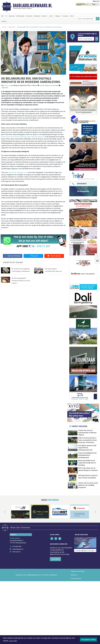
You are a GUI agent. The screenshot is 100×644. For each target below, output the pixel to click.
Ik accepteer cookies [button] (89, 640)
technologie (54, 86)
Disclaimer (74, 604)
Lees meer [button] (13, 641)
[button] (2, 544)
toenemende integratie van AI (18, 172)
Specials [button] (44, 16)
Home (4, 27)
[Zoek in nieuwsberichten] (86, 19)
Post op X (33, 256)
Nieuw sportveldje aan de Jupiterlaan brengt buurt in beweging (87, 463)
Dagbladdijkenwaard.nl (32, 6)
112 (6, 16)
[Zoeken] (98, 19)
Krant (72, 16)
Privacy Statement (76, 608)
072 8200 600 (17, 576)
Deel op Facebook (13, 256)
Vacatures (65, 16)
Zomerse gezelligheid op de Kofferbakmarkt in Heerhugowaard (87, 455)
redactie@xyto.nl (18, 578)
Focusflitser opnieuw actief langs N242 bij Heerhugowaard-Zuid (87, 448)
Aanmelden (55, 588)
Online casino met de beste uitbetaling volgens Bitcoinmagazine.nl (23, 137)
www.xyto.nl (16, 581)
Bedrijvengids (21, 16)
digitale (47, 86)
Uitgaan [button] (58, 16)
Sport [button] (51, 16)
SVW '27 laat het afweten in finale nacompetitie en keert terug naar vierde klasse (88, 440)
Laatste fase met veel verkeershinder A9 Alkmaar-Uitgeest (88, 433)
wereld (42, 86)
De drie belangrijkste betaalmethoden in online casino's (21, 281)
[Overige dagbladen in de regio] (85, 571)
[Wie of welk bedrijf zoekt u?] (86, 39)
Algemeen (12, 16)
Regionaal (37, 16)
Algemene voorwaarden (78, 600)
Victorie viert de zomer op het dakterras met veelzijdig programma (88, 506)
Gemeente (29, 16)
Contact (4, 21)
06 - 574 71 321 (41, 246)
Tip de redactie (54, 256)
